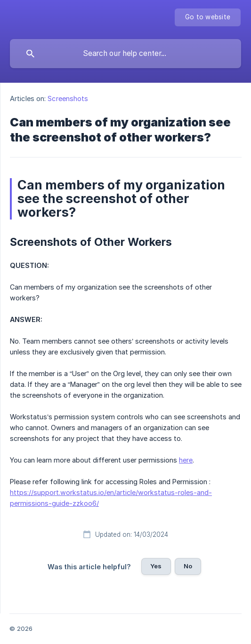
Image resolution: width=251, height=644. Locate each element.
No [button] (188, 566)
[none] (208, 17)
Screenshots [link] (68, 98)
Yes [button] (156, 566)
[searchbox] (125, 54)
